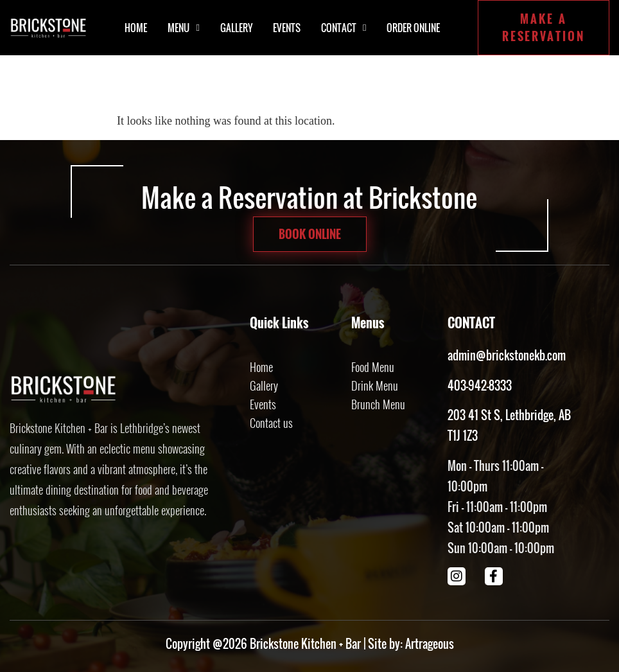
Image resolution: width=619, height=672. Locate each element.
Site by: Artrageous (411, 644)
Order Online (413, 28)
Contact (344, 28)
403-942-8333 (480, 385)
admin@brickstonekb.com (507, 355)
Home (136, 28)
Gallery (236, 28)
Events (287, 28)
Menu (183, 28)
